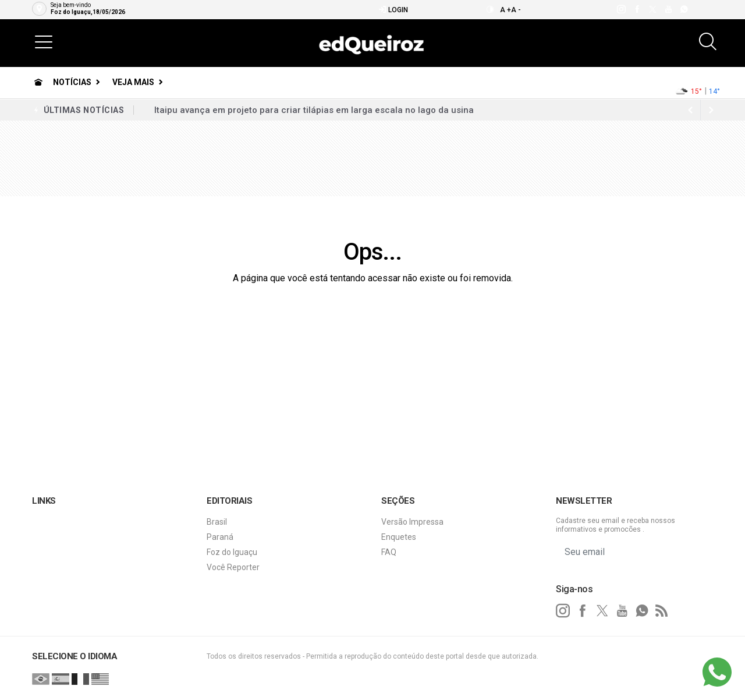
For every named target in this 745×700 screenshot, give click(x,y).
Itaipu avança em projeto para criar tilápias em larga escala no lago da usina (314, 110)
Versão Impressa (412, 522)
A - (516, 10)
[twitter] (652, 9)
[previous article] (711, 110)
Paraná (220, 537)
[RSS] (662, 611)
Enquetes (399, 537)
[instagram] (621, 9)
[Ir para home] (38, 82)
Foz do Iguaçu (232, 552)
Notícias (72, 82)
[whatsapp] (684, 9)
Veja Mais (133, 82)
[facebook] (636, 9)
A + (505, 10)
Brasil (217, 522)
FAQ (389, 552)
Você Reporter (233, 567)
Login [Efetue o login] (393, 10)
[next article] (690, 110)
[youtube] (668, 9)
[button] (44, 41)
